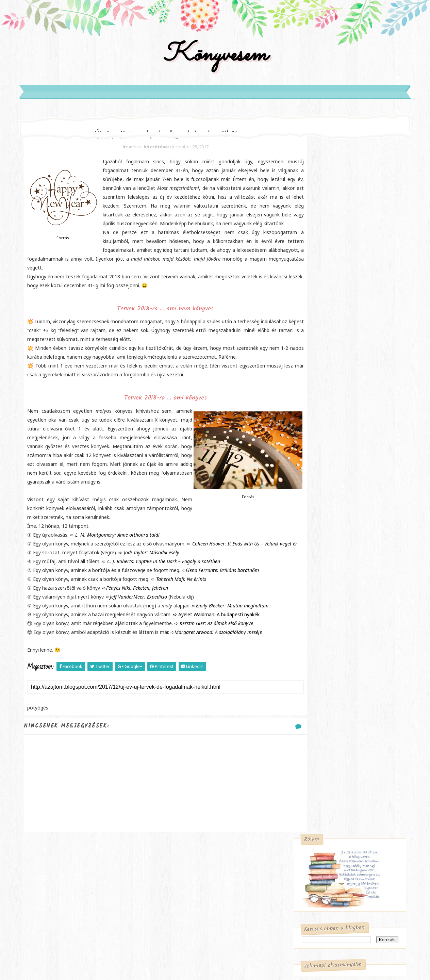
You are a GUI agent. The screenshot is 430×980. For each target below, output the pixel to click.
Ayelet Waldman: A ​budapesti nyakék (225, 662)
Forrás (68, 250)
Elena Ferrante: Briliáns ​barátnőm (228, 618)
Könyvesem (215, 62)
